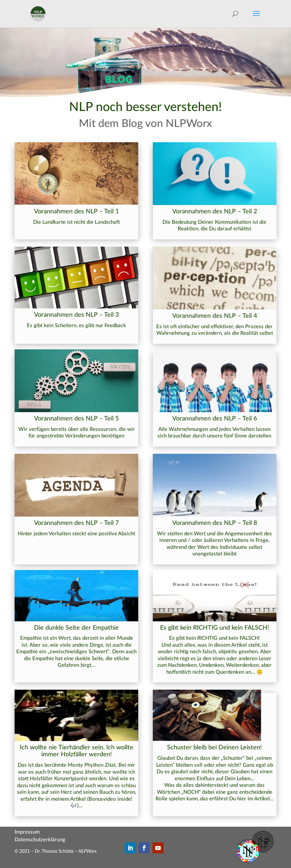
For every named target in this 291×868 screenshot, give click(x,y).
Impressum (27, 832)
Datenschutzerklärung (40, 840)
